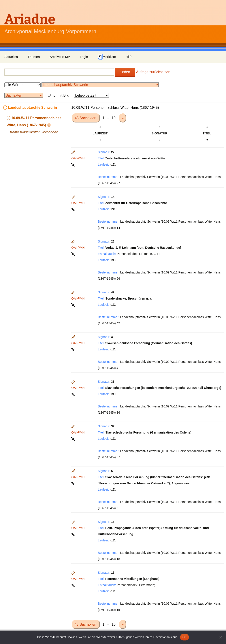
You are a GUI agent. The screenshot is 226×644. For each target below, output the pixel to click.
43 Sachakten (86, 118)
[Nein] (220, 637)
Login (84, 57)
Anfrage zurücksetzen (153, 72)
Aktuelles (11, 57)
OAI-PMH (78, 158)
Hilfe (129, 57)
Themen (34, 57)
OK (184, 637)
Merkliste (107, 57)
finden (125, 72)
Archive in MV (60, 57)
